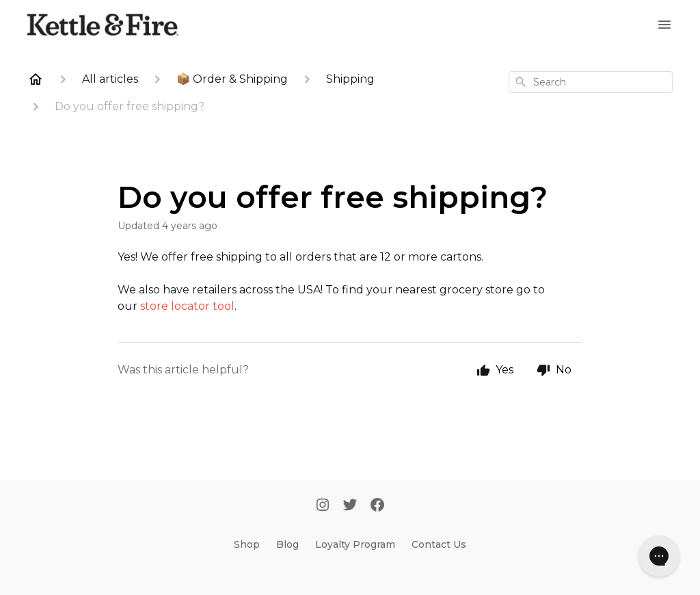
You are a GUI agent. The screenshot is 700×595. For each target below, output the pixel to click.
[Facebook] (377, 506)
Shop (247, 544)
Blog (287, 544)
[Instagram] (323, 506)
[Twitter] (350, 506)
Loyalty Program (355, 544)
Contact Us (439, 544)
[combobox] (591, 82)
